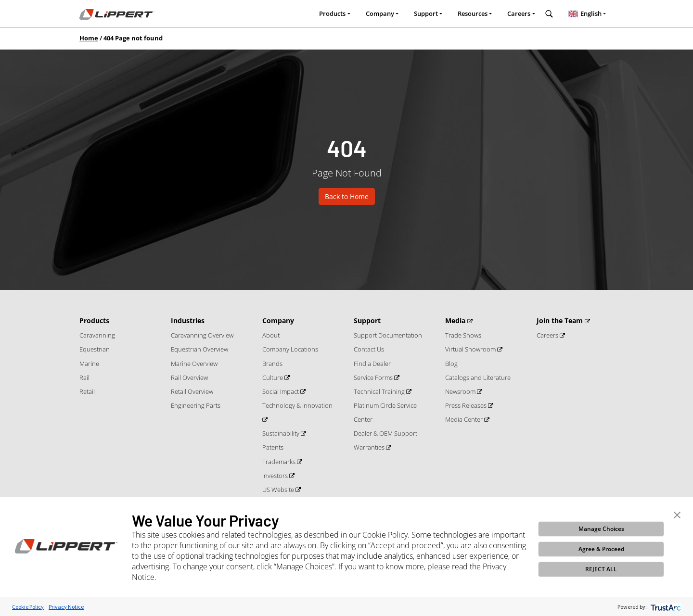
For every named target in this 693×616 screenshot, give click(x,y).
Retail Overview (192, 391)
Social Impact (281, 391)
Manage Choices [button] (601, 529)
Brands (272, 364)
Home (89, 38)
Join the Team (561, 321)
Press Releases (467, 405)
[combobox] (587, 14)
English (584, 13)
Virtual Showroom (471, 349)
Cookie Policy (28, 607)
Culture (273, 377)
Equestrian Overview (199, 349)
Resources (473, 13)
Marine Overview (194, 364)
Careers (519, 13)
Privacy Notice (66, 607)
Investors (276, 476)
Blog (451, 364)
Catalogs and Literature (478, 377)
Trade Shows (463, 335)
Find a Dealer (372, 364)
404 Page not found (133, 38)
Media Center (465, 419)
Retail (87, 391)
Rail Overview (189, 377)
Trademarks (280, 462)
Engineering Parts (196, 405)
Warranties (370, 447)
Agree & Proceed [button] (601, 549)
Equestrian (95, 349)
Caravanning (97, 335)
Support (426, 13)
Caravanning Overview (202, 335)
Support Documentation (388, 335)
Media (456, 321)
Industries (188, 321)
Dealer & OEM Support (385, 433)
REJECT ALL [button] (601, 569)
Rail (84, 377)
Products (332, 13)
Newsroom (461, 391)
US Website (279, 490)
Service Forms (374, 377)
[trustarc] (665, 607)
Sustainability (282, 433)
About (271, 335)
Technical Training (380, 391)
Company (380, 13)
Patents (273, 447)
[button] (677, 514)
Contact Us (369, 349)
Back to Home (347, 196)
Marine (89, 364)
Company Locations (290, 349)
